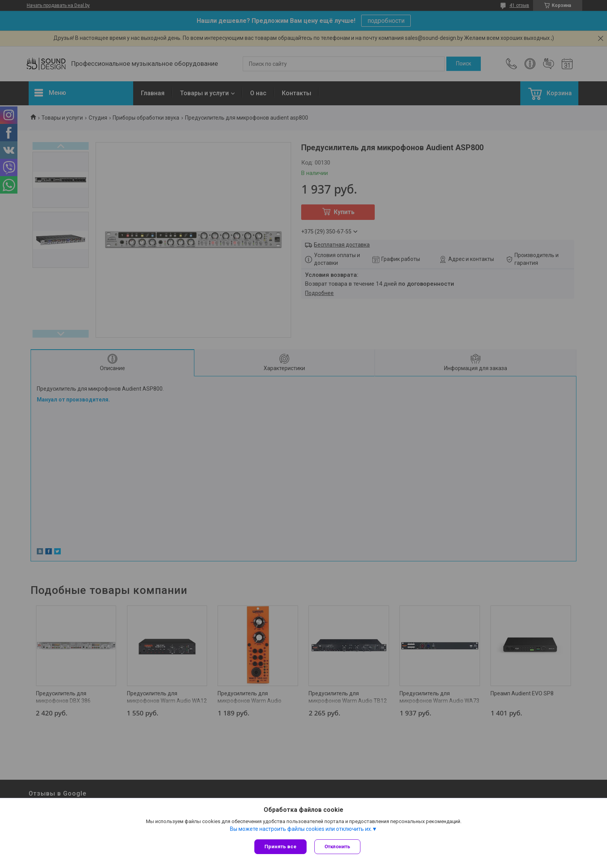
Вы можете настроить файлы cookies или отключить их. (301, 829)
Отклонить (337, 847)
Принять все (280, 847)
